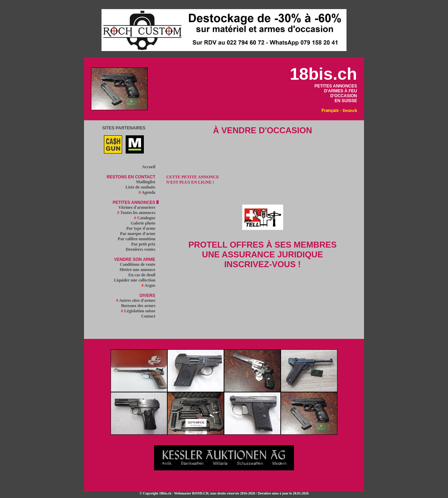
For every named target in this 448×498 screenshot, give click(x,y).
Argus (150, 285)
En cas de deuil (143, 275)
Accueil (150, 167)
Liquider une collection (136, 280)
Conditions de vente (139, 264)
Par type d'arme (142, 228)
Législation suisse (140, 311)
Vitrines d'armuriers (138, 207)
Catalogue (146, 218)
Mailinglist (147, 182)
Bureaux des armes (140, 306)
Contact (150, 316)
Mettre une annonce (139, 270)
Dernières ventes (142, 249)
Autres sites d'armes (137, 300)
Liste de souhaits (142, 187)
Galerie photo (145, 223)
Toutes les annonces (138, 213)
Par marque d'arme (139, 234)
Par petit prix (145, 244)
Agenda (149, 192)
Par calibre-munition (138, 239)
